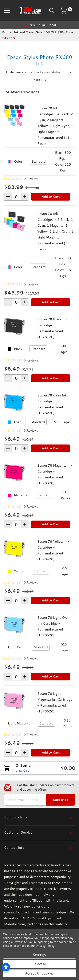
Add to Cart (51, 197)
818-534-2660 (43, 25)
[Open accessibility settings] (6, 967)
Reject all (39, 964)
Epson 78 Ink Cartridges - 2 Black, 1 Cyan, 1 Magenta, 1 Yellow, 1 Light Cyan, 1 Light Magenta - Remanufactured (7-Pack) (55, 231)
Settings (39, 955)
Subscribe (60, 800)
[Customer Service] (38, 832)
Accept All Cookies (40, 973)
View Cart (22, 771)
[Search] (51, 10)
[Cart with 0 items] (66, 11)
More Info (39, 80)
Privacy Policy (45, 946)
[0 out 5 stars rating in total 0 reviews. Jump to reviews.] (21, 179)
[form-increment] (16, 197)
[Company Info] (38, 817)
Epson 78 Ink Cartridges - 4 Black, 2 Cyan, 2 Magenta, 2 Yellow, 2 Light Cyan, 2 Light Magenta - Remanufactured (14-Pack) (55, 126)
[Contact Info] (38, 847)
